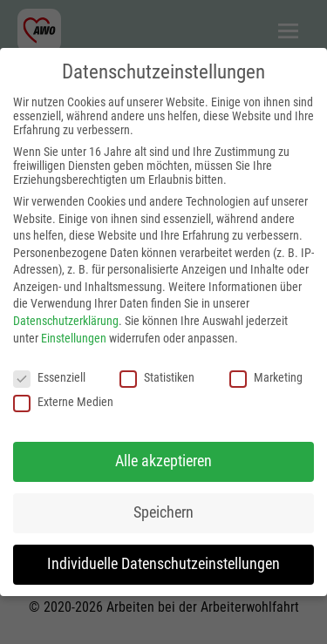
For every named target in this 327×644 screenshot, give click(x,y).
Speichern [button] (163, 512)
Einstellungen (74, 338)
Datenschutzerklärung (66, 321)
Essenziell (49, 377)
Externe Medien (63, 402)
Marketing (266, 377)
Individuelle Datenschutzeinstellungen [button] (163, 564)
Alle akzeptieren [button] (163, 461)
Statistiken (157, 377)
